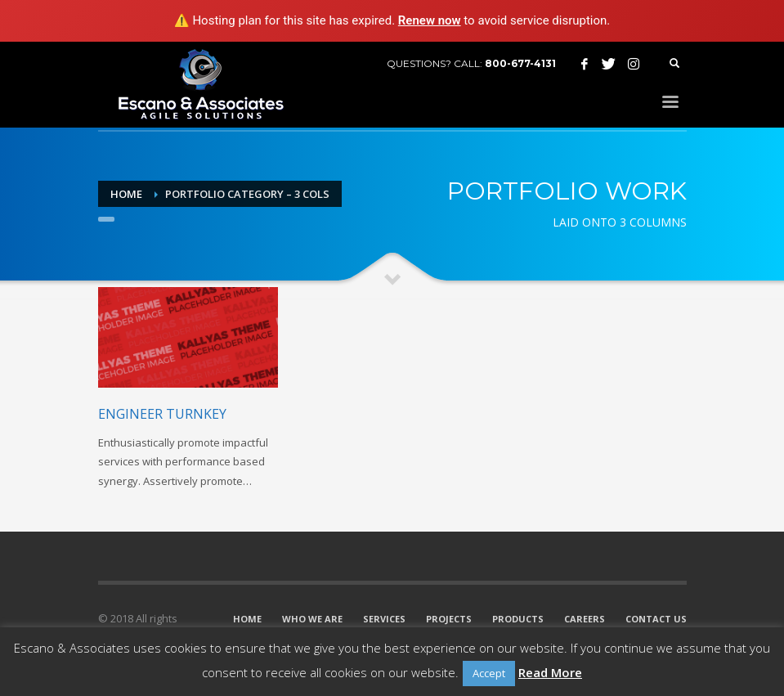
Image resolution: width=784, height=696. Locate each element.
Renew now (430, 20)
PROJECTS (449, 619)
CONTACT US (656, 619)
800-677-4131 (520, 63)
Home (126, 194)
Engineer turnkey (162, 414)
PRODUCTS (518, 619)
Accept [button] (489, 673)
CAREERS (585, 619)
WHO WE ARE (312, 619)
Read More (550, 672)
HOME (247, 619)
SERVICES (384, 619)
